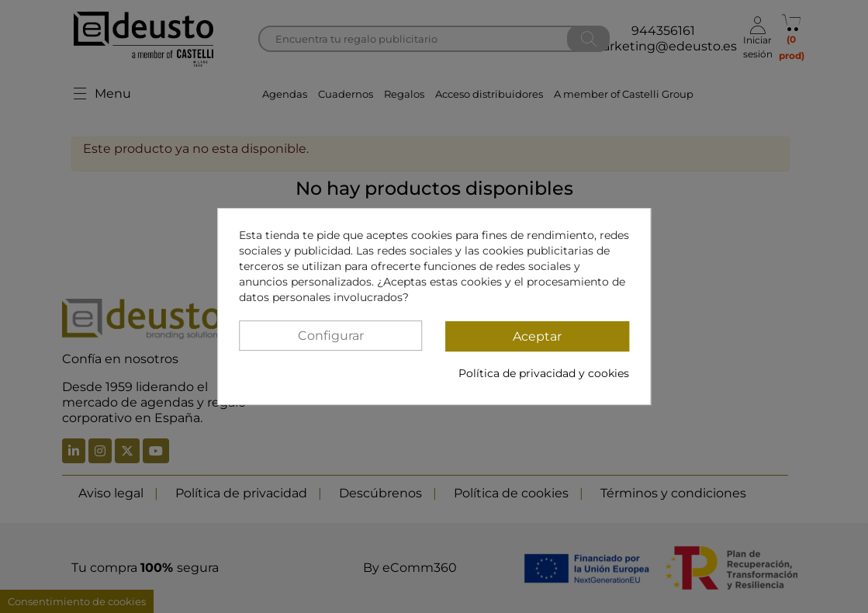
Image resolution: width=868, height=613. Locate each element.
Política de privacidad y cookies (544, 373)
